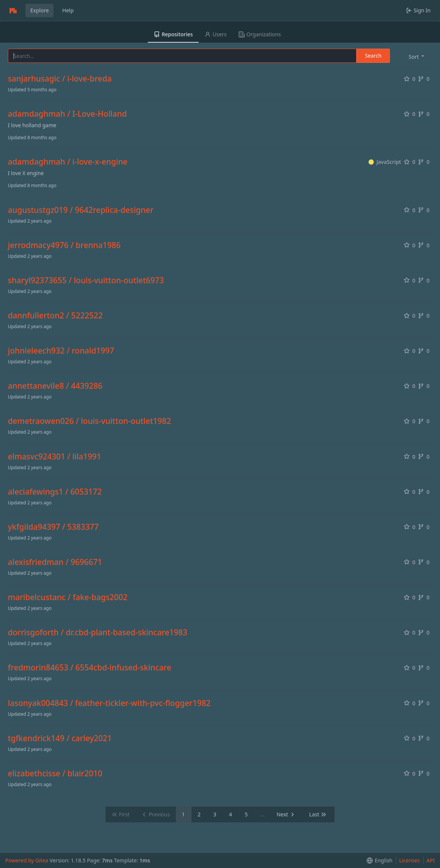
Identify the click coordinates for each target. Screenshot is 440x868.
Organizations (260, 34)
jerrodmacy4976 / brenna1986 (64, 245)
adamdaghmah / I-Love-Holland (67, 114)
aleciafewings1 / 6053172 (55, 492)
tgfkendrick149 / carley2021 (60, 738)
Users (216, 34)
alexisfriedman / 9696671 (55, 562)
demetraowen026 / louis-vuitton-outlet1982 (89, 421)
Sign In (418, 10)
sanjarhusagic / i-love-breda (60, 79)
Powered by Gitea (27, 860)
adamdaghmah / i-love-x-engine (68, 162)
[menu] (417, 56)
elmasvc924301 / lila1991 (54, 457)
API (431, 860)
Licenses (410, 860)
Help (68, 10)
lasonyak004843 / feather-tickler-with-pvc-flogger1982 (109, 703)
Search (373, 56)
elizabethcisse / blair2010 (55, 774)
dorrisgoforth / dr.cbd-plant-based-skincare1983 (98, 632)
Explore (39, 10)
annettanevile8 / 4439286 (55, 386)
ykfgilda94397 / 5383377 (53, 527)
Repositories (173, 34)
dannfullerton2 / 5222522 (55, 316)
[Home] (13, 10)
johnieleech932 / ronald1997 (61, 351)
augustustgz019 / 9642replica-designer (81, 210)
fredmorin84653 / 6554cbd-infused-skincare (90, 668)
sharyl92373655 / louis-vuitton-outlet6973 (86, 280)
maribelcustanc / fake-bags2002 (68, 597)
